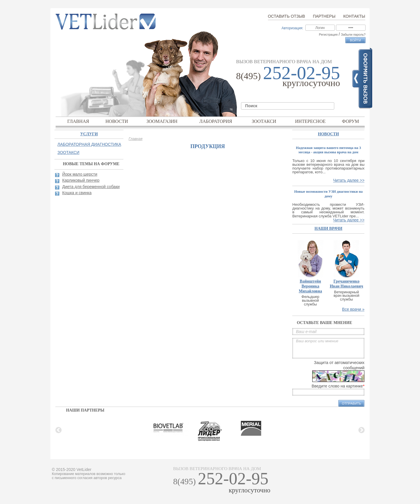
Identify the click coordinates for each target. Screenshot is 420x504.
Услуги (89, 134)
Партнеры (324, 16)
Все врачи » (353, 309)
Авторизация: (292, 28)
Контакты (354, 16)
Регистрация (328, 34)
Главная (78, 121)
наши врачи (328, 229)
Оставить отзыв (286, 16)
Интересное (311, 121)
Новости (117, 121)
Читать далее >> (349, 180)
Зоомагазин (162, 121)
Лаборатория (216, 121)
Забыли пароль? (353, 34)
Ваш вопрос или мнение (328, 348)
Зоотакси (264, 121)
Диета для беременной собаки (91, 187)
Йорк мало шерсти (80, 174)
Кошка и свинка (77, 193)
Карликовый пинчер (81, 180)
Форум (351, 121)
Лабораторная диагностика (89, 144)
